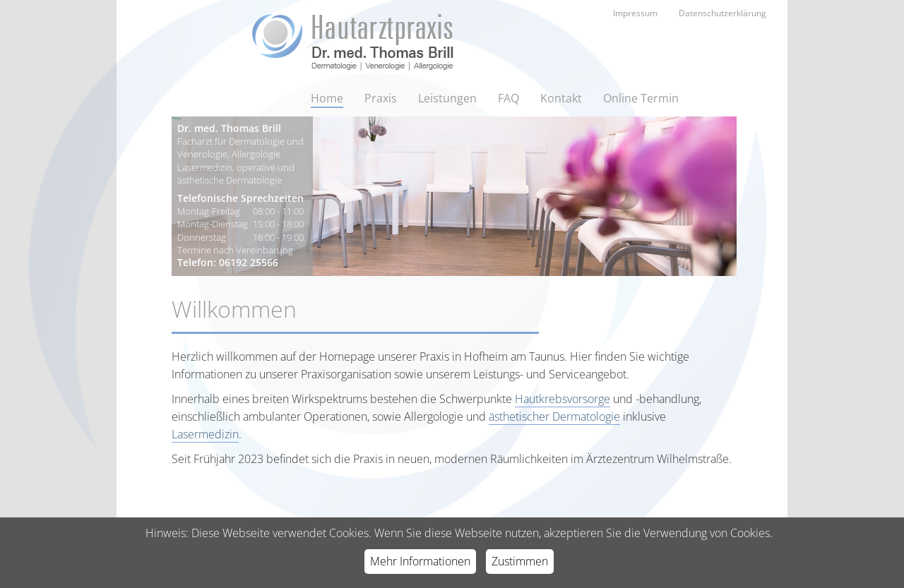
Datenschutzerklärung (722, 13)
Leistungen (447, 98)
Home (327, 98)
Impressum (635, 13)
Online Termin (641, 98)
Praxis (381, 98)
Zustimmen (520, 561)
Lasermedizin (205, 434)
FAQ (509, 98)
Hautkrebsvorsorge (563, 399)
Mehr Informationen (420, 561)
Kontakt (561, 98)
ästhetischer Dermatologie (554, 416)
